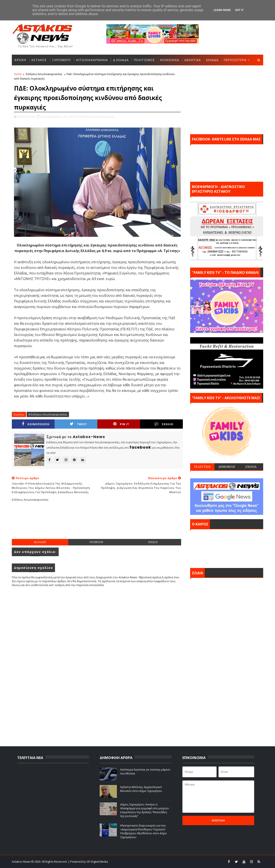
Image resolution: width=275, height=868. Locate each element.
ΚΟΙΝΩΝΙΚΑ (170, 60)
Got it (239, 10)
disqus (153, 542)
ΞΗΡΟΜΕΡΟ (61, 60)
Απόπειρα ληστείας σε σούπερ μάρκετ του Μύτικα (145, 771)
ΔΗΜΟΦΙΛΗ (227, 467)
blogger (40, 542)
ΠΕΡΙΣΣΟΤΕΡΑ (235, 60)
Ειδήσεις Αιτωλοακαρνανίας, (97, 117)
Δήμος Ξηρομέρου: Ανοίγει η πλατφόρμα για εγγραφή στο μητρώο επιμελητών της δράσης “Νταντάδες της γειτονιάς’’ (144, 810)
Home (18, 74)
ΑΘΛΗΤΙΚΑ (193, 60)
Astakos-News (21, 862)
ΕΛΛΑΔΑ (212, 60)
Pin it (121, 424)
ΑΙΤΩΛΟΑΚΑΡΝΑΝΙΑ (92, 60)
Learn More (222, 10)
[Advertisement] (97, 524)
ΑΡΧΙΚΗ (20, 60)
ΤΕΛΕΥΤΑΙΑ (202, 467)
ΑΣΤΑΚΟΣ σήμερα (227, 548)
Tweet (78, 424)
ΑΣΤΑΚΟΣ (39, 60)
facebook (96, 542)
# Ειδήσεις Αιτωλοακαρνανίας (48, 414)
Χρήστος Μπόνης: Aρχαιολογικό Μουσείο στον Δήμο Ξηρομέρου (141, 789)
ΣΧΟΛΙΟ (164, 424)
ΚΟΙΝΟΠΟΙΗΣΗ (36, 424)
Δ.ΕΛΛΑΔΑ (121, 60)
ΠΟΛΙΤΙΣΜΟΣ (144, 60)
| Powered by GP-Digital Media (88, 862)
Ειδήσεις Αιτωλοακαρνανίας (44, 74)
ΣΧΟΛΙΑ (251, 467)
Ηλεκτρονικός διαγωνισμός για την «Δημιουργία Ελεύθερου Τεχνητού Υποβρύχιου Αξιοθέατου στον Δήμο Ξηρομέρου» (143, 831)
